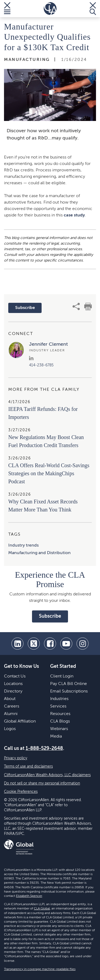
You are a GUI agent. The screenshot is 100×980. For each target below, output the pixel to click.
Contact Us (15, 676)
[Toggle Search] (93, 9)
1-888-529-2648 (44, 749)
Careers (12, 706)
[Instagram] (83, 644)
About (10, 699)
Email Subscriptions (69, 691)
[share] (76, 307)
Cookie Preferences (21, 792)
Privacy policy (16, 758)
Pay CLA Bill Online (69, 684)
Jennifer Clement (48, 344)
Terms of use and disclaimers (28, 767)
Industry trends (23, 546)
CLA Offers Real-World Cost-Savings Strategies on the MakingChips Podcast (49, 473)
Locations (13, 684)
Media (56, 736)
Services (58, 706)
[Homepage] (50, 9)
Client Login (62, 676)
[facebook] (50, 644)
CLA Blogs (60, 721)
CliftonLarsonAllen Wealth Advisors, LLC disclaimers (47, 775)
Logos (10, 729)
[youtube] (66, 644)
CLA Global (42, 909)
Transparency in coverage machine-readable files (40, 969)
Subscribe (25, 308)
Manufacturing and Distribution (39, 553)
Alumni (11, 714)
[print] (88, 307)
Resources (60, 714)
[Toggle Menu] (7, 9)
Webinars (59, 729)
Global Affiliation (20, 721)
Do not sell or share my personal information (42, 783)
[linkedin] (17, 644)
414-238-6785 (41, 365)
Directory (13, 691)
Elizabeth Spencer (29, 896)
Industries (59, 699)
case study (74, 215)
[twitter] (34, 644)
